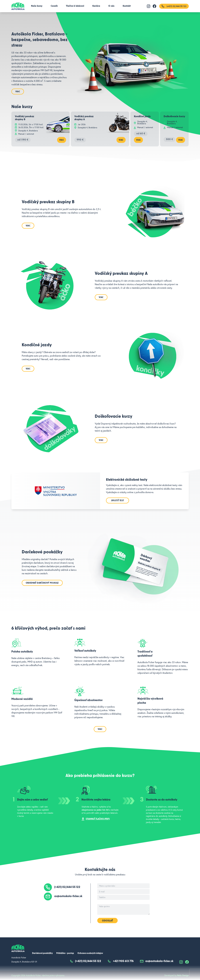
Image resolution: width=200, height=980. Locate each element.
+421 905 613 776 (120, 961)
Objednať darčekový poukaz (42, 583)
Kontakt (127, 6)
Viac (18, 92)
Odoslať (107, 921)
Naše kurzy (37, 6)
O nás (111, 6)
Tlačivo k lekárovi (75, 6)
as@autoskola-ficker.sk (68, 896)
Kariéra (96, 6)
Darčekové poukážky (42, 953)
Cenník (54, 6)
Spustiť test (118, 501)
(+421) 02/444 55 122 (67, 887)
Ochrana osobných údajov (90, 953)
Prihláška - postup (65, 953)
